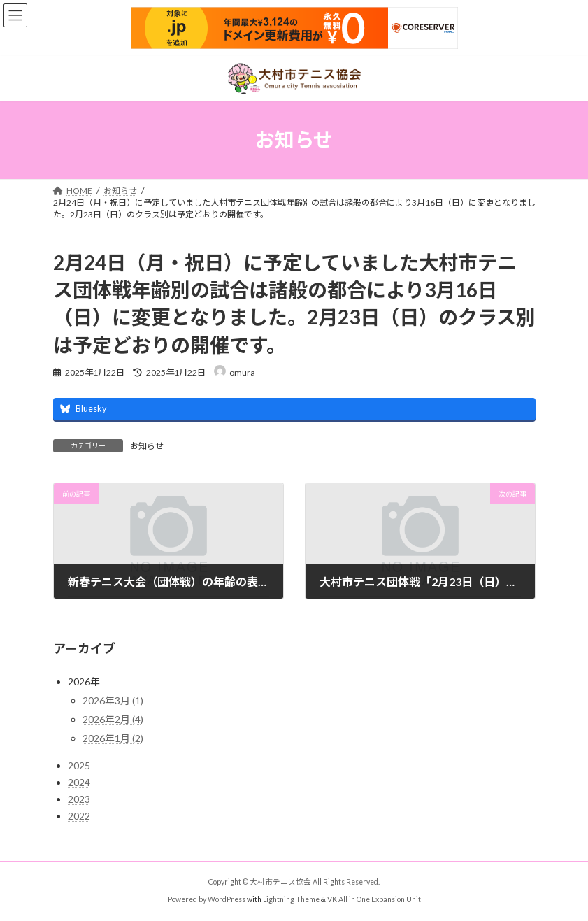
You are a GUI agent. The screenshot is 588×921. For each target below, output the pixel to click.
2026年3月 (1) (113, 700)
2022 (79, 816)
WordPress (227, 899)
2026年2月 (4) (113, 719)
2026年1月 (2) (113, 738)
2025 (79, 765)
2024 (79, 782)
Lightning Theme (291, 899)
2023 (79, 799)
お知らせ (147, 446)
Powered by (188, 899)
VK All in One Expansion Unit (374, 899)
